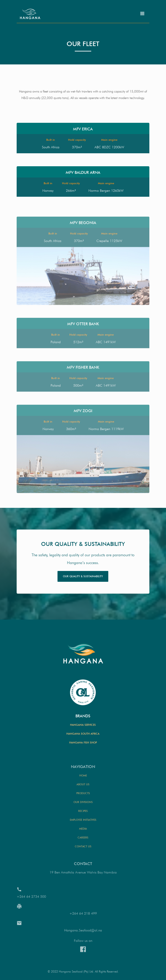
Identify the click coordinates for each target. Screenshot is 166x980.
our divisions (83, 814)
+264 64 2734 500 (31, 909)
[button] (142, 14)
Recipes (83, 823)
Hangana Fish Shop (83, 743)
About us (83, 796)
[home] (31, 13)
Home (83, 787)
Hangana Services (83, 725)
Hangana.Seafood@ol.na (83, 942)
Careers (83, 850)
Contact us (83, 858)
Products (83, 805)
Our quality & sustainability (83, 576)
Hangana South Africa (83, 734)
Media (83, 841)
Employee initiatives (83, 832)
